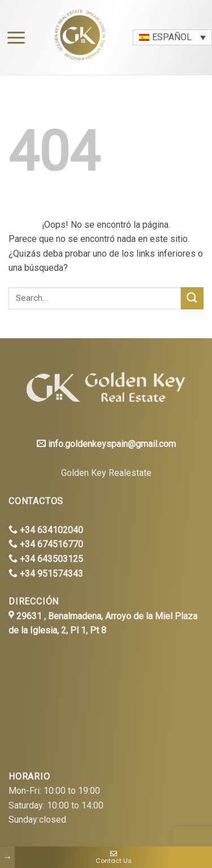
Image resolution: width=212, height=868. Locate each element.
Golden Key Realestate (106, 473)
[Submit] (192, 298)
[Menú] (13, 38)
